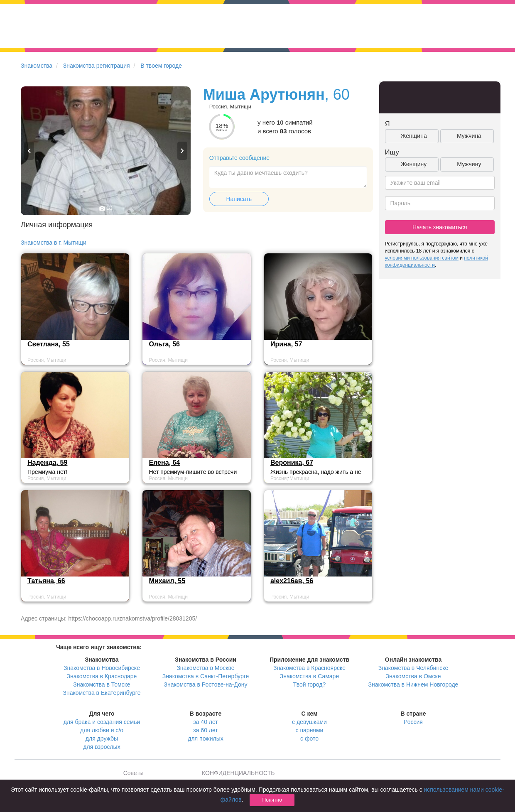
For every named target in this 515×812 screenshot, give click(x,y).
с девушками (309, 722)
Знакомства (37, 66)
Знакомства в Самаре (309, 676)
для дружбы (102, 738)
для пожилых (205, 738)
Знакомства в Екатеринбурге (102, 693)
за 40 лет (205, 722)
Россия (413, 722)
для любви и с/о (102, 730)
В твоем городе (161, 66)
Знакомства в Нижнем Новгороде (413, 684)
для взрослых (102, 747)
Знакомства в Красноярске (309, 668)
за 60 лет (205, 730)
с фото (309, 738)
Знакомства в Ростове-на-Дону (206, 684)
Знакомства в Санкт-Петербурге (206, 676)
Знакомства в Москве (205, 668)
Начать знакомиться (440, 227)
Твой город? (310, 684)
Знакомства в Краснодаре (102, 676)
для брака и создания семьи (102, 722)
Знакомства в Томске (102, 684)
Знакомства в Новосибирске (102, 668)
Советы (134, 773)
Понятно (272, 800)
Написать (239, 199)
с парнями (310, 730)
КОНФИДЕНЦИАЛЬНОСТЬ (238, 773)
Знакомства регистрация (97, 66)
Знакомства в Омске (413, 676)
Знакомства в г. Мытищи (54, 243)
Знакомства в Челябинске (413, 668)
